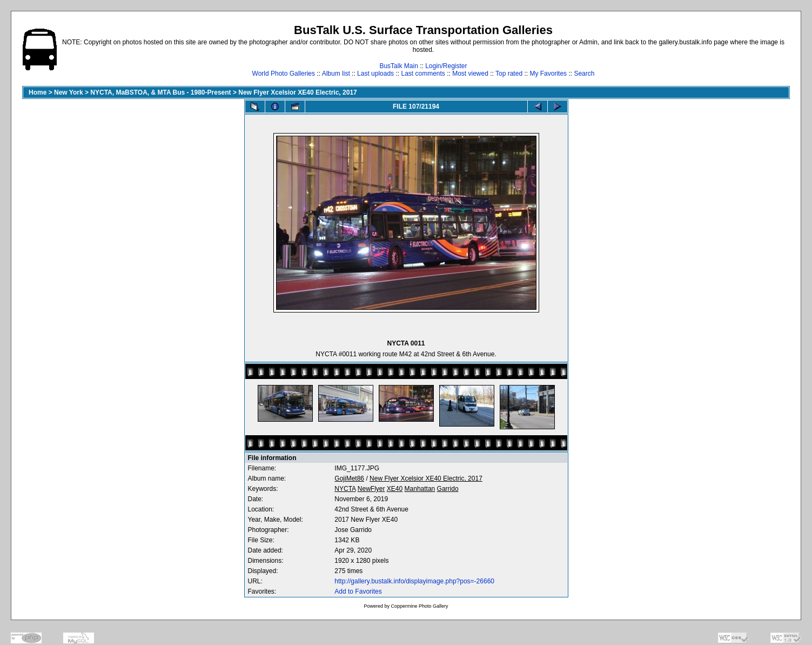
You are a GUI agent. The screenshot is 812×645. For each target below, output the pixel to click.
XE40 (395, 489)
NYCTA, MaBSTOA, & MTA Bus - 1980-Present (160, 92)
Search (584, 74)
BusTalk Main (398, 66)
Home (38, 92)
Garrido (448, 489)
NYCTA (345, 489)
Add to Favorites (358, 591)
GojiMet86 (349, 478)
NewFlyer (371, 489)
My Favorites (548, 74)
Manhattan (420, 489)
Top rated (509, 74)
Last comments (423, 74)
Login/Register (446, 66)
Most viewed (470, 74)
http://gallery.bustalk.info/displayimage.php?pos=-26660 (414, 581)
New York (69, 92)
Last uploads (375, 74)
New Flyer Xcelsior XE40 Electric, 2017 (297, 92)
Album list (336, 74)
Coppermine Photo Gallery (419, 606)
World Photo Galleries (284, 74)
